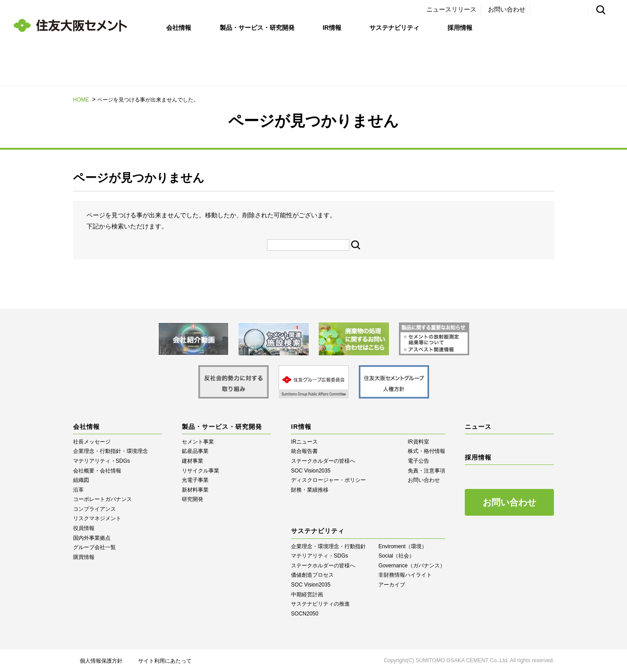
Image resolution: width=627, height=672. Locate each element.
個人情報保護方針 (101, 661)
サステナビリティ (394, 28)
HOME (81, 100)
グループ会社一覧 (94, 547)
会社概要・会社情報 (97, 471)
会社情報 (179, 28)
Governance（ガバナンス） (412, 566)
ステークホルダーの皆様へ (323, 461)
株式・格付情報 (426, 451)
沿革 (78, 490)
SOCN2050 (305, 614)
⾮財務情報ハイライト (405, 575)
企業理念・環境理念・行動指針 (328, 546)
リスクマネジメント (97, 518)
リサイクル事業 (201, 471)
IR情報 (332, 28)
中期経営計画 (307, 595)
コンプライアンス (94, 509)
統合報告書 (304, 451)
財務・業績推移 (310, 490)
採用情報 (460, 28)
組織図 (81, 480)
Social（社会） (396, 556)
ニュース (478, 427)
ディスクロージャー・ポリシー (328, 480)
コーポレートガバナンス (102, 499)
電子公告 (418, 461)
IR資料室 (418, 442)
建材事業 (193, 461)
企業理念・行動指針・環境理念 (111, 451)
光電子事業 (195, 480)
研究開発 (193, 499)
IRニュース (304, 442)
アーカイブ (392, 585)
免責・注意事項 (426, 471)
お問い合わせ (507, 9)
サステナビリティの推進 (320, 604)
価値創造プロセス (312, 575)
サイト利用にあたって (165, 661)
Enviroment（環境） (403, 546)
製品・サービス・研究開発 (257, 28)
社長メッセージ (92, 442)
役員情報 (84, 528)
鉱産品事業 (195, 451)
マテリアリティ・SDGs (102, 461)
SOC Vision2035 (311, 471)
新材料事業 (195, 490)
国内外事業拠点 (92, 538)
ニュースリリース (451, 9)
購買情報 (84, 557)
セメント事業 (198, 442)
